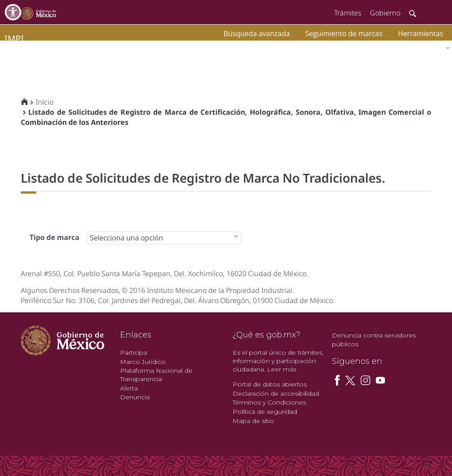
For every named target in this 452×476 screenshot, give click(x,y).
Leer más (282, 369)
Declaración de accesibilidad (276, 394)
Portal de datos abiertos (270, 384)
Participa (134, 352)
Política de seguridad (265, 412)
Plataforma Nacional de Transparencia (156, 375)
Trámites (348, 13)
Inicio (45, 102)
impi (14, 39)
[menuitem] (422, 33)
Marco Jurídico (143, 362)
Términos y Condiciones (269, 402)
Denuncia (135, 397)
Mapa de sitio (253, 421)
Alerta (129, 388)
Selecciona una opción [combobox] (126, 238)
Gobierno (385, 13)
